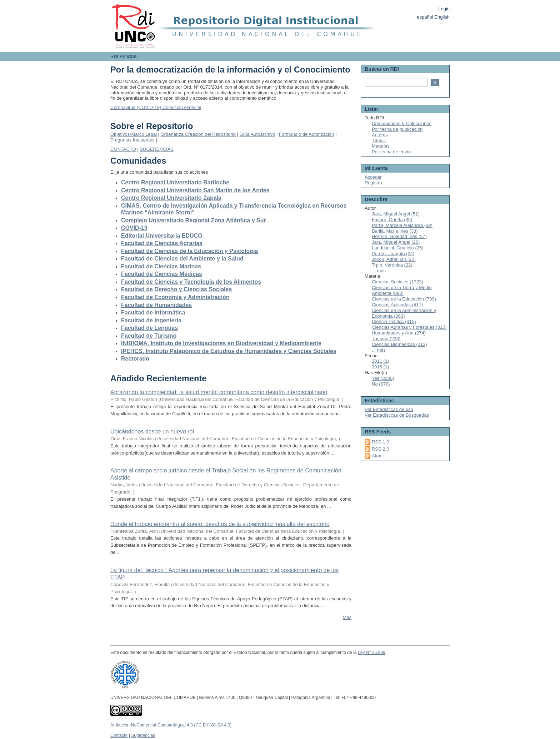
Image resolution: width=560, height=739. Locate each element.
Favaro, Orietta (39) (392, 220)
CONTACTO (123, 149)
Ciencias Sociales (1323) (397, 282)
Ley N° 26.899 (372, 653)
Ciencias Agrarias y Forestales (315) (409, 327)
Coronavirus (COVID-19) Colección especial (156, 107)
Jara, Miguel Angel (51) (396, 214)
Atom (377, 456)
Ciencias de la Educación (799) (404, 299)
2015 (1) (380, 367)
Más (347, 617)
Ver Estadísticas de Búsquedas (397, 415)
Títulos (379, 141)
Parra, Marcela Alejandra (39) (402, 225)
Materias (381, 146)
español (425, 17)
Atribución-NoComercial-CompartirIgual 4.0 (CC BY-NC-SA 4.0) (171, 725)
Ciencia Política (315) (394, 321)
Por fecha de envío (391, 152)
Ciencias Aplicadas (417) (397, 305)
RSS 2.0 (380, 449)
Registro (373, 183)
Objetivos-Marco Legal (134, 134)
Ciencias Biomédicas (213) (399, 344)
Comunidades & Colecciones (402, 123)
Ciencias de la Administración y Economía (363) (404, 313)
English (442, 17)
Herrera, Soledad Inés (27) (399, 236)
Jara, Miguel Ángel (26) (396, 242)
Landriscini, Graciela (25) (398, 248)
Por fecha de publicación (397, 129)
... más (379, 271)
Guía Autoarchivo (257, 134)
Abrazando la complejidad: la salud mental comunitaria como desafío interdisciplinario (219, 392)
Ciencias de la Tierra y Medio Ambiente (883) (402, 290)
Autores (380, 135)
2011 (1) (380, 361)
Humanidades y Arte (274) (399, 333)
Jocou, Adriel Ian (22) (394, 259)
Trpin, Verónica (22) (392, 265)
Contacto (119, 735)
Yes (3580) (383, 378)
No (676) (381, 384)
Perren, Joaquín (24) (393, 254)
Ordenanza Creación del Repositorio (198, 134)
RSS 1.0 (380, 442)
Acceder (373, 177)
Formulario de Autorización (307, 134)
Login (444, 9)
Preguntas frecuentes (132, 140)
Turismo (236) (386, 339)
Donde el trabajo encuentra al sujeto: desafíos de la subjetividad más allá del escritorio (220, 524)
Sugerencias (143, 735)
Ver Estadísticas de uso (389, 409)
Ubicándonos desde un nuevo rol (152, 432)
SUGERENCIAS (157, 149)
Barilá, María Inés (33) (395, 231)
